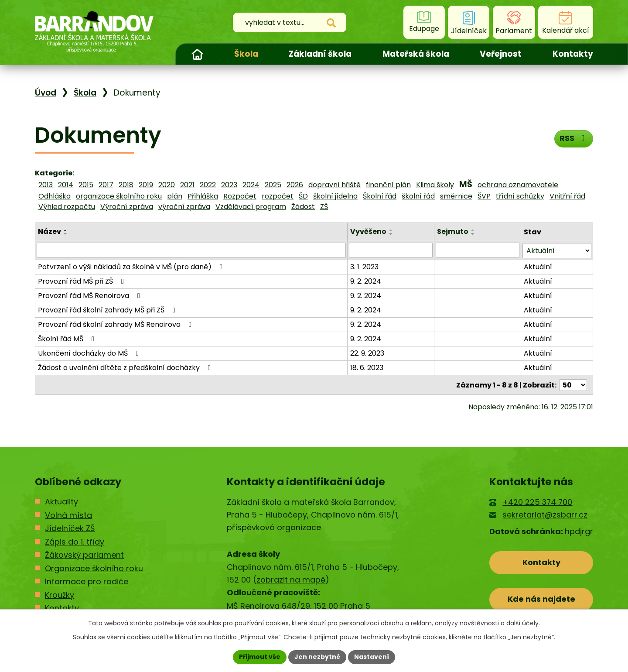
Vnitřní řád (567, 196)
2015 (86, 185)
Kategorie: (55, 173)
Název (49, 231)
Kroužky (60, 594)
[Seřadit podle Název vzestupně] (66, 230)
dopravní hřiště (334, 185)
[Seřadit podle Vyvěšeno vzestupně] (391, 230)
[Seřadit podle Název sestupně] (66, 234)
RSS (574, 138)
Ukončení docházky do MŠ (90, 353)
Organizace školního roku (94, 567)
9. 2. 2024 (366, 281)
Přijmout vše (260, 657)
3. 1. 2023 (364, 266)
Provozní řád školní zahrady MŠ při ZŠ (108, 310)
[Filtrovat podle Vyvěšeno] (391, 250)
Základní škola (320, 54)
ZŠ (324, 207)
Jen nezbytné (317, 657)
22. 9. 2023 (367, 353)
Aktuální (538, 266)
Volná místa (68, 514)
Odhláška (55, 196)
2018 (126, 185)
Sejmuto (453, 231)
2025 (273, 185)
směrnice (456, 196)
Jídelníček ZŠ (70, 528)
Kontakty (573, 54)
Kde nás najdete (541, 598)
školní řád (418, 196)
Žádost (303, 207)
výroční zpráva (184, 207)
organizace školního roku (119, 196)
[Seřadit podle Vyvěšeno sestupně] (391, 234)
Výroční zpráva (127, 207)
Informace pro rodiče (87, 581)
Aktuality (61, 501)
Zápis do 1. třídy (75, 541)
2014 (66, 185)
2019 (146, 185)
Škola (246, 54)
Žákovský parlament (84, 554)
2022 (208, 185)
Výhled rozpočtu (67, 207)
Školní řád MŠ (68, 338)
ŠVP (484, 196)
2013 (46, 185)
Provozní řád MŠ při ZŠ (82, 281)
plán (175, 196)
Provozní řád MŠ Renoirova (90, 295)
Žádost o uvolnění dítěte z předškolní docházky (126, 367)
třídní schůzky (520, 196)
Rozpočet (240, 196)
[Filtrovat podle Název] (191, 250)
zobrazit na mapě (291, 579)
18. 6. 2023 (367, 367)
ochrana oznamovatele (518, 185)
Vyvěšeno (368, 231)
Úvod (197, 54)
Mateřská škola (416, 54)
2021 (187, 185)
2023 (229, 185)
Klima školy (435, 185)
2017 (106, 185)
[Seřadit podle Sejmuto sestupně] (473, 234)
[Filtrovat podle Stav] (557, 250)
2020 (167, 185)
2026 (295, 185)
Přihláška (203, 196)
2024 (251, 185)
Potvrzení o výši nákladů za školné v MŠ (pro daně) (132, 266)
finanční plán (388, 185)
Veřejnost (501, 54)
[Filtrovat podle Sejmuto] (478, 250)
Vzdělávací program (251, 207)
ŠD (303, 196)
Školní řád (380, 196)
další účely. (523, 623)
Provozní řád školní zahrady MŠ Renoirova (116, 324)
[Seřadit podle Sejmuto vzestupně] (473, 230)
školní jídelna (335, 196)
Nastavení (372, 657)
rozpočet (278, 196)
